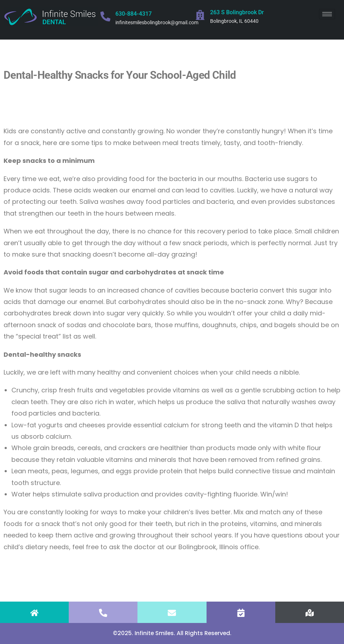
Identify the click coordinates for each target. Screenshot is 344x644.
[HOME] (34, 613)
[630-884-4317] (105, 16)
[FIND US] (310, 613)
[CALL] (103, 613)
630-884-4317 (134, 14)
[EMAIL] (172, 613)
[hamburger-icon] (327, 14)
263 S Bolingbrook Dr (237, 12)
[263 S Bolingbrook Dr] (200, 15)
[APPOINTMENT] (241, 613)
